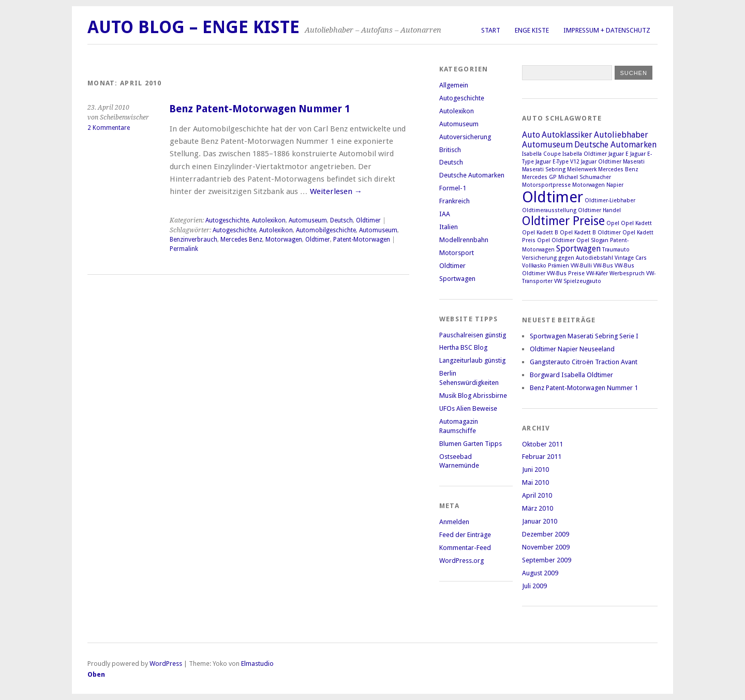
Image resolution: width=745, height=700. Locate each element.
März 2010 (538, 508)
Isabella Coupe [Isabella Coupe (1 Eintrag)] (541, 154)
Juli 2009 (534, 586)
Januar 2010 (540, 521)
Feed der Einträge (465, 535)
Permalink (184, 249)
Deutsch (341, 220)
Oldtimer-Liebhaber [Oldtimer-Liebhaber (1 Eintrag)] (610, 200)
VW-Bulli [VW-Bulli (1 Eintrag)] (581, 266)
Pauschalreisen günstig (473, 335)
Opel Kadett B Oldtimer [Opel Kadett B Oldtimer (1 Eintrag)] (590, 233)
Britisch (450, 150)
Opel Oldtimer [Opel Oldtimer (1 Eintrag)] (556, 240)
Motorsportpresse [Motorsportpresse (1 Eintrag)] (546, 185)
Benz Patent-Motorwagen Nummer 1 (260, 109)
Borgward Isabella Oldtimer (571, 375)
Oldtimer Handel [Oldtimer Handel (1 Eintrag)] (599, 210)
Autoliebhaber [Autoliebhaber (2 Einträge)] (621, 135)
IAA (445, 214)
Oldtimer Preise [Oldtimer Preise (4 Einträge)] (563, 221)
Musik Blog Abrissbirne (473, 396)
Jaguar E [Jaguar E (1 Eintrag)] (619, 154)
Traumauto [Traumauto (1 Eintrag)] (616, 250)
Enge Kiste (532, 30)
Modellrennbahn (464, 240)
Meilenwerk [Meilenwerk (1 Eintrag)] (582, 169)
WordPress (166, 664)
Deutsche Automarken (472, 175)
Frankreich (455, 201)
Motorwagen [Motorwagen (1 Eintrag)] (588, 185)
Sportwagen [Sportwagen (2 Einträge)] (578, 249)
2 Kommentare (109, 128)
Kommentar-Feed (465, 548)
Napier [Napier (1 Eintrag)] (615, 185)
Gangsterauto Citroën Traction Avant (584, 362)
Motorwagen (284, 240)
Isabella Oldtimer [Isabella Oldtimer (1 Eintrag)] (585, 154)
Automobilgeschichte (326, 230)
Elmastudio (257, 664)
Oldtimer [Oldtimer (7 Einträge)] (553, 197)
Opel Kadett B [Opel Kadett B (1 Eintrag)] (540, 233)
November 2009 (546, 547)
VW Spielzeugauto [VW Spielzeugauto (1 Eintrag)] (578, 281)
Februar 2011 (542, 457)
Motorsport (457, 253)
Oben (96, 674)
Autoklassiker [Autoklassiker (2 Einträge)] (567, 135)
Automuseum (308, 220)
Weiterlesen (336, 191)
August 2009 (540, 573)
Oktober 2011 (542, 444)
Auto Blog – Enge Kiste (193, 27)
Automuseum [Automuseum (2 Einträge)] (547, 145)
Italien (449, 227)
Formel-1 (453, 188)
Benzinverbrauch (193, 240)
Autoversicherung (465, 137)
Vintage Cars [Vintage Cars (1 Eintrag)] (631, 258)
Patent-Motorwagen (362, 240)
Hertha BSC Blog (463, 347)
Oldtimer (368, 220)
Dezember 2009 (546, 534)
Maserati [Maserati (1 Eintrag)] (634, 162)
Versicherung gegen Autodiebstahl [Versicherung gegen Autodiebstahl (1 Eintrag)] (568, 258)
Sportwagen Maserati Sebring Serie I (584, 336)
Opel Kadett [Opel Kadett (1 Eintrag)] (636, 223)
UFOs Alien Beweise (468, 408)
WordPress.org (461, 561)
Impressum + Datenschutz (607, 30)
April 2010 (537, 495)
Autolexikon (269, 220)
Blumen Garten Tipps (471, 444)
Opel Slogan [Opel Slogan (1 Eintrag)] (592, 240)
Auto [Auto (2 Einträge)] (531, 135)
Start (491, 30)
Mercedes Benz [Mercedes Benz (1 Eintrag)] (618, 169)
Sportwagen (457, 279)
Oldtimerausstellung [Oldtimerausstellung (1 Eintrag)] (549, 210)
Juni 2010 (535, 470)
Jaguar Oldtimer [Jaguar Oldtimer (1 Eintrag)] (601, 162)
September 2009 (547, 560)
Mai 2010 (535, 482)
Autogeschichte (227, 220)
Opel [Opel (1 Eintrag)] (613, 223)
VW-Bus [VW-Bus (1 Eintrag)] (603, 266)
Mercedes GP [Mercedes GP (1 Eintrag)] (539, 177)
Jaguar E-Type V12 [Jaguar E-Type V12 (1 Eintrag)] (557, 162)
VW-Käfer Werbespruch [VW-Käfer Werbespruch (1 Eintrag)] (615, 273)
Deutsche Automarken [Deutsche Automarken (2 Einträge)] (615, 145)
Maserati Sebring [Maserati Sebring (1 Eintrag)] (544, 169)
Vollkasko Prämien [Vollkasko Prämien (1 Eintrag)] (546, 266)
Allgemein (454, 85)
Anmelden (454, 522)
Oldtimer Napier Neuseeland (572, 349)
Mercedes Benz (241, 240)
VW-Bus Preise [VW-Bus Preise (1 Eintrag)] (566, 273)
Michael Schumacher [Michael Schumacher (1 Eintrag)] (585, 177)
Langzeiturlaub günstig (472, 360)
